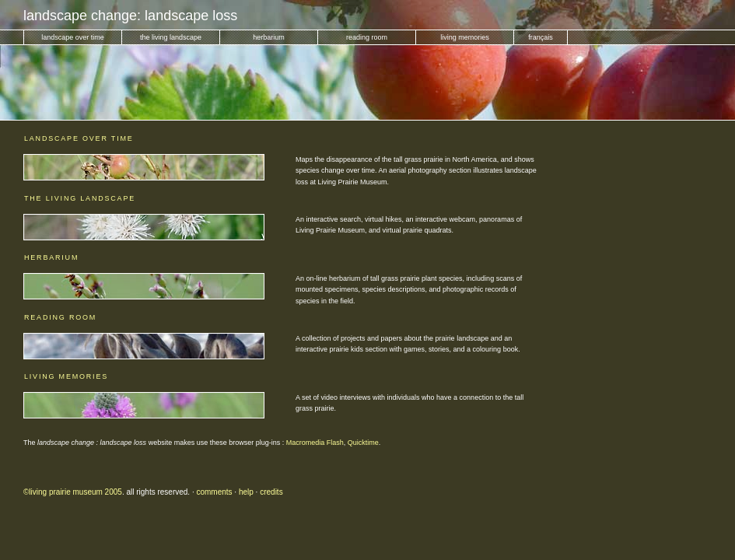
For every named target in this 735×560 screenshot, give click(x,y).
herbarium (269, 37)
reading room (367, 37)
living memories (465, 37)
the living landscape (171, 37)
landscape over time (73, 37)
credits (271, 492)
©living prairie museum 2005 (73, 492)
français (541, 37)
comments (214, 492)
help (246, 492)
